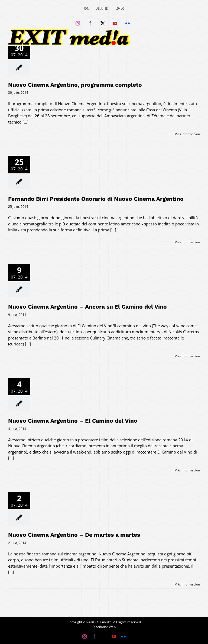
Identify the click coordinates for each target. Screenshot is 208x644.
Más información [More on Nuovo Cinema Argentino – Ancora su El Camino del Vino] (187, 356)
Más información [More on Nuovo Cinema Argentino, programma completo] (187, 134)
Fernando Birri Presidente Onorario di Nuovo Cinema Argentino (96, 199)
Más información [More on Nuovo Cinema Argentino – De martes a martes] (187, 584)
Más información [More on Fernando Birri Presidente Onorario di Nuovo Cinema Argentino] (187, 242)
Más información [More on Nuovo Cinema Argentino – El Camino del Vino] (187, 470)
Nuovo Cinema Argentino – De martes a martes (74, 535)
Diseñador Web (104, 627)
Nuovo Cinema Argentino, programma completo (75, 85)
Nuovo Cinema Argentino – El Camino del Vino (73, 421)
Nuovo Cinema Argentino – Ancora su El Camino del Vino (87, 307)
